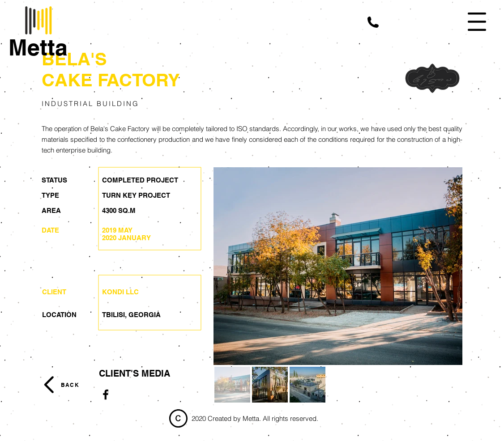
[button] (373, 22)
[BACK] (70, 385)
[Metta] (38, 47)
